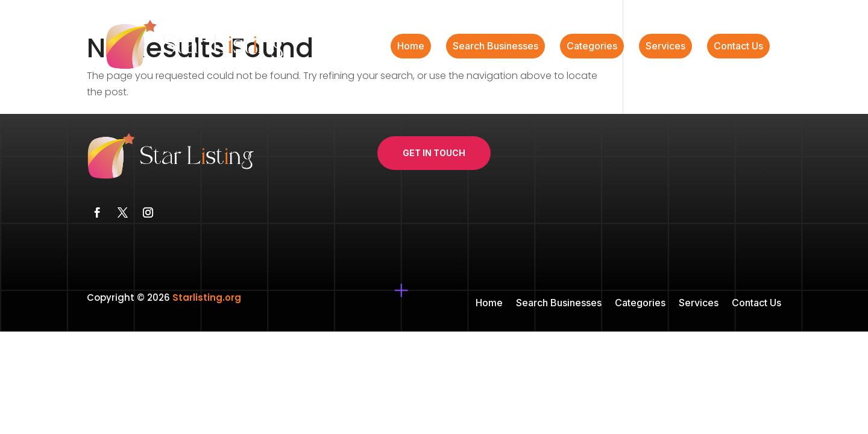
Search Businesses (495, 47)
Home (411, 47)
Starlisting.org (207, 297)
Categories (592, 47)
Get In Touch (434, 153)
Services (665, 47)
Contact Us (738, 47)
